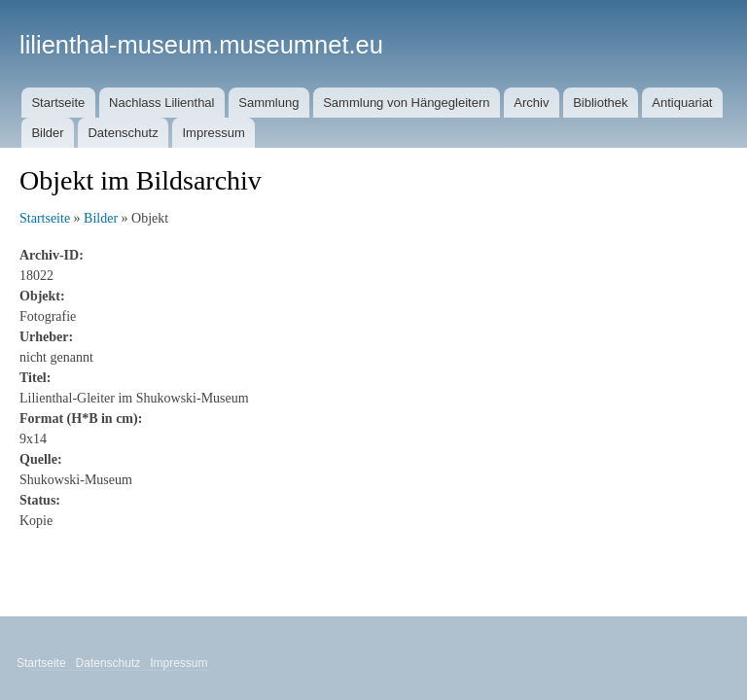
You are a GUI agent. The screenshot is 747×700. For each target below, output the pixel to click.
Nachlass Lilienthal (161, 103)
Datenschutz (123, 133)
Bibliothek (600, 103)
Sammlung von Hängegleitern (406, 103)
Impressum (213, 133)
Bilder (47, 133)
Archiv (531, 103)
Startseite (58, 103)
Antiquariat (682, 103)
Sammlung (268, 103)
